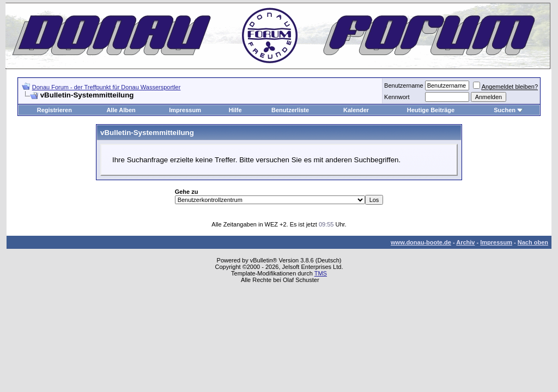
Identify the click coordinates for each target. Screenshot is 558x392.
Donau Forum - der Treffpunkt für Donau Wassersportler (107, 87)
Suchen (505, 110)
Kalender (356, 110)
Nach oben (533, 242)
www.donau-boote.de (421, 242)
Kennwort (397, 97)
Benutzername (404, 85)
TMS (321, 273)
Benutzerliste (290, 110)
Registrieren (54, 110)
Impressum (185, 110)
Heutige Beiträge (431, 110)
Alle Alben (121, 110)
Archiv (465, 242)
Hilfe (235, 110)
